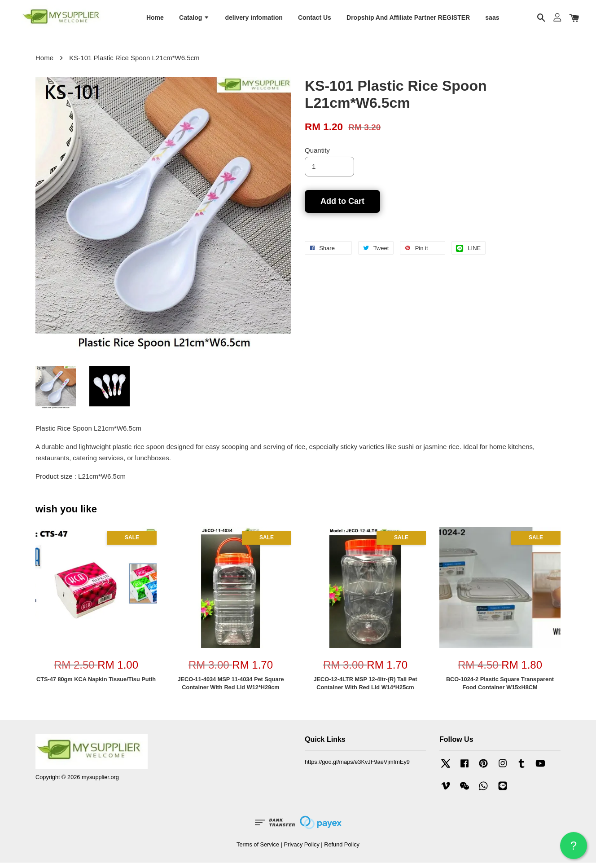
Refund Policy (342, 850)
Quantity (317, 156)
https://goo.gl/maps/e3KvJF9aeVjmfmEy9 (357, 767)
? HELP (574, 849)
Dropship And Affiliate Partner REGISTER (408, 19)
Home (155, 19)
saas (492, 19)
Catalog (194, 19)
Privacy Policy (301, 850)
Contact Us (315, 19)
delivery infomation (254, 19)
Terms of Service (258, 850)
